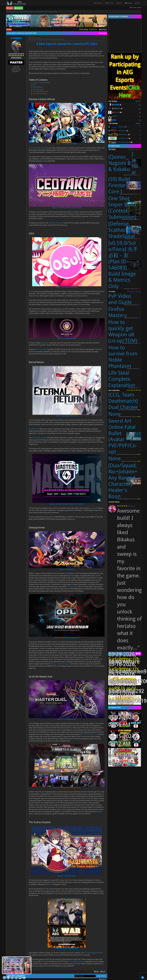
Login (10, 8)
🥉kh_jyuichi (116, 112)
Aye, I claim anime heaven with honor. (17, 972)
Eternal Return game (39, 438)
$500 (98, 812)
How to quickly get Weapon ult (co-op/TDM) (123, 331)
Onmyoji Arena (38, 89)
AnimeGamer (60, 40)
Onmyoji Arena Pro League (60, 664)
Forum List (98, 3)
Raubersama (132, 506)
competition (45, 343)
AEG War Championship (92, 953)
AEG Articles (39, 12)
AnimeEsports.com (12, 12)
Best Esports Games (51, 12)
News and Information (27, 12)
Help (137, 3)
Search (119, 3)
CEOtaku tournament (56, 223)
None (114, 414)
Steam (50, 884)
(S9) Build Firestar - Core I (119, 185)
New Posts (109, 3)
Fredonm (115, 116)
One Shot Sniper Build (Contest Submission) (122, 208)
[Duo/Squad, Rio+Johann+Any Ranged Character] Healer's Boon (123, 481)
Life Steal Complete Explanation (122, 379)
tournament (93, 508)
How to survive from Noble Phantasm (123, 357)
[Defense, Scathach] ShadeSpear (122, 230)
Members (129, 3)
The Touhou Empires (40, 94)
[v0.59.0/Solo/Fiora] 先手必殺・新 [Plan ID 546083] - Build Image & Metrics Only (123, 265)
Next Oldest (12, 976)
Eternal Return (38, 87)
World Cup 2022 (41, 349)
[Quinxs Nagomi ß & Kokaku (123, 163)
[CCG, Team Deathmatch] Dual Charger (123, 401)
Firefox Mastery (118, 312)
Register (18, 8)
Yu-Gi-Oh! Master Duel (41, 91)
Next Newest (21, 976)
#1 (104, 38)
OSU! (34, 85)
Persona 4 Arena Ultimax (41, 83)
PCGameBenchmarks (76, 962)
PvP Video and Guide (120, 299)
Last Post (9, 29)
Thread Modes (103, 33)
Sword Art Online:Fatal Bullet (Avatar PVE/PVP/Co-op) (123, 436)
